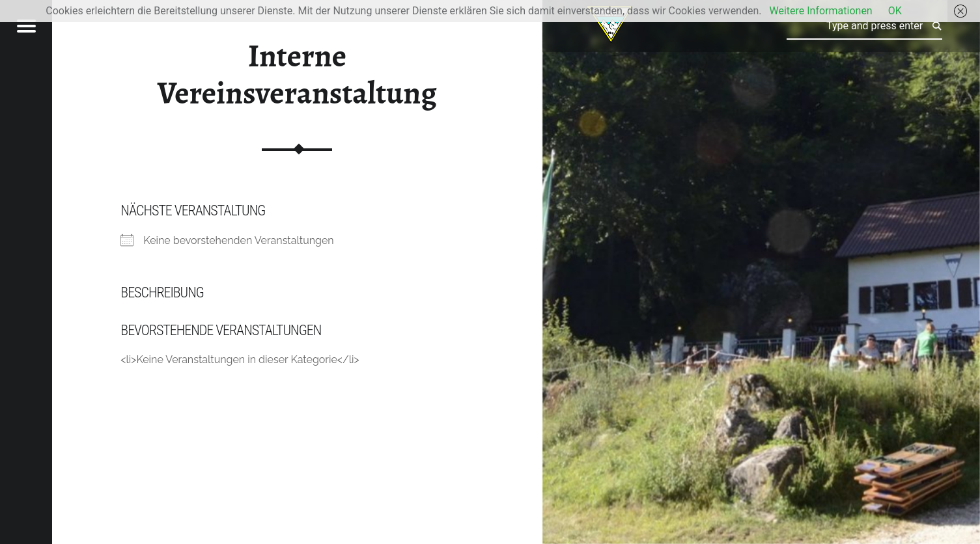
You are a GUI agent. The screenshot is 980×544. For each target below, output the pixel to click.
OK (895, 11)
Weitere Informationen (820, 11)
